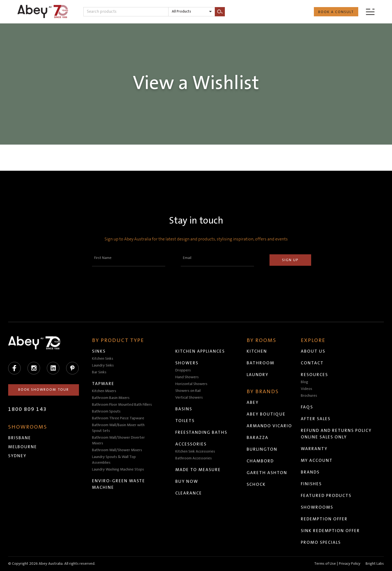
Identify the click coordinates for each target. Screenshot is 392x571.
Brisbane (20, 438)
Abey (253, 402)
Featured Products (326, 496)
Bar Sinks (99, 372)
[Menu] (370, 12)
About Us (313, 351)
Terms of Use (325, 564)
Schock (256, 484)
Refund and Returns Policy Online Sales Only (336, 434)
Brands (310, 472)
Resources (314, 375)
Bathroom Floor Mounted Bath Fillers (122, 405)
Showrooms (317, 507)
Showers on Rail (188, 391)
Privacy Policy (350, 564)
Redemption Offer (324, 519)
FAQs (307, 407)
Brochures (309, 396)
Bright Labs (375, 564)
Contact (312, 363)
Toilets (185, 421)
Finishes (311, 484)
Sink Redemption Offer (330, 531)
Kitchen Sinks (103, 359)
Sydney (17, 456)
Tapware (103, 384)
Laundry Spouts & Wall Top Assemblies (114, 460)
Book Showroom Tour (44, 390)
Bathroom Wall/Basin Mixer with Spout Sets (118, 428)
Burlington (262, 449)
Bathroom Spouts (106, 411)
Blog (304, 382)
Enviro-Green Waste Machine (119, 484)
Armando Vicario (269, 426)
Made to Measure (198, 470)
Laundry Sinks (103, 365)
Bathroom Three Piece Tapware (118, 418)
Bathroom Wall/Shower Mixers (117, 450)
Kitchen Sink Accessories (195, 451)
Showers (187, 363)
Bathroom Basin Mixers (111, 398)
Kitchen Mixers (104, 391)
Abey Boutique (266, 414)
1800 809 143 (27, 409)
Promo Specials (321, 542)
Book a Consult (336, 12)
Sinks (99, 351)
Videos (307, 389)
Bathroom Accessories (194, 458)
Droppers (183, 370)
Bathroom (261, 363)
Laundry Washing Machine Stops (118, 469)
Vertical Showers (189, 398)
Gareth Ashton (267, 473)
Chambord (260, 461)
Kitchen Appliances (200, 351)
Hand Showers (187, 377)
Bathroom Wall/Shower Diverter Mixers (118, 440)
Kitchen (257, 351)
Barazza (258, 438)
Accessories (191, 444)
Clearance (189, 493)
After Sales (316, 419)
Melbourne (23, 447)
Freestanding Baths (201, 432)
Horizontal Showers (191, 384)
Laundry (258, 375)
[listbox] (192, 12)
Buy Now (187, 481)
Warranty (314, 449)
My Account (317, 460)
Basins (184, 409)
